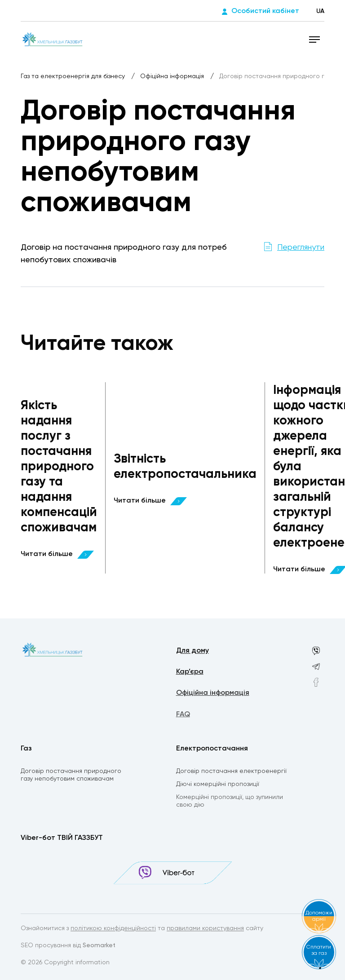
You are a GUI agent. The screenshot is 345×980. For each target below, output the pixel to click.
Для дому (192, 652)
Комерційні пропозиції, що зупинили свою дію (230, 803)
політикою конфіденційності (113, 929)
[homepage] (52, 39)
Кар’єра (190, 673)
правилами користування (205, 929)
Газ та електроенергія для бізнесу (74, 76)
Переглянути (301, 247)
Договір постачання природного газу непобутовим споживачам (71, 776)
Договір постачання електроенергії (231, 772)
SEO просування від (68, 946)
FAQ (183, 717)
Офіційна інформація (173, 76)
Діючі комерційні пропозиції (218, 786)
